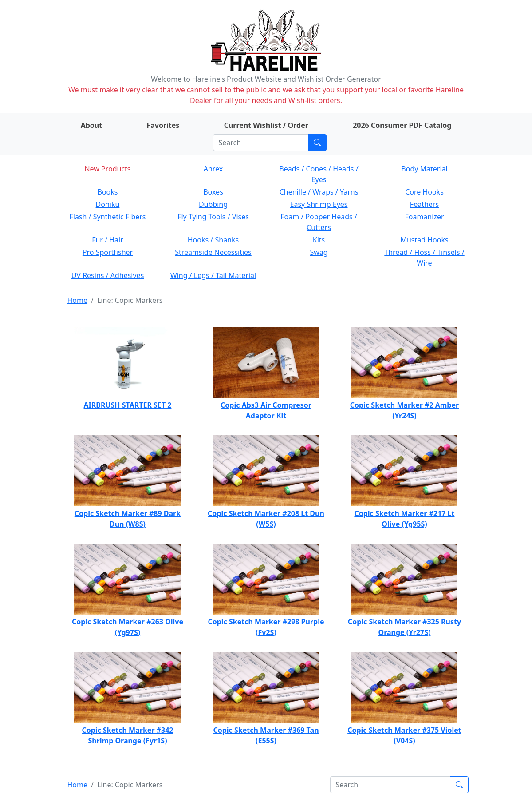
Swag (319, 252)
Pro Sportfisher (108, 252)
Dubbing (213, 204)
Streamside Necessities (213, 252)
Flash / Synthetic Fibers (107, 217)
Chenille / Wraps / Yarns (319, 192)
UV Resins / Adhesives (108, 275)
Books (108, 192)
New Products (107, 169)
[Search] (261, 143)
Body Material (424, 169)
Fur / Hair (108, 240)
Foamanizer (424, 217)
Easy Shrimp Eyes (319, 204)
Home (78, 300)
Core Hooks (424, 192)
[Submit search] (317, 143)
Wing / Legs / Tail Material (213, 275)
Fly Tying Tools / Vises (213, 217)
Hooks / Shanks (213, 240)
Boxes (213, 192)
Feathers (424, 204)
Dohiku (108, 204)
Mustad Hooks (424, 240)
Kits (319, 240)
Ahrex (213, 169)
